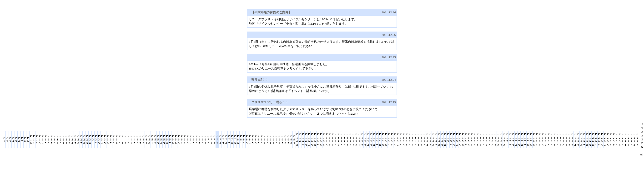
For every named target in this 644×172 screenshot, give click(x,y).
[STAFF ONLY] (642, 139)
